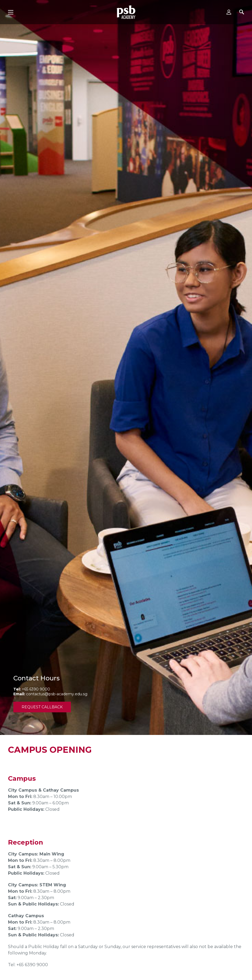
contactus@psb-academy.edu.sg (57, 694)
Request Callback (42, 707)
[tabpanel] (126, 367)
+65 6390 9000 (36, 689)
